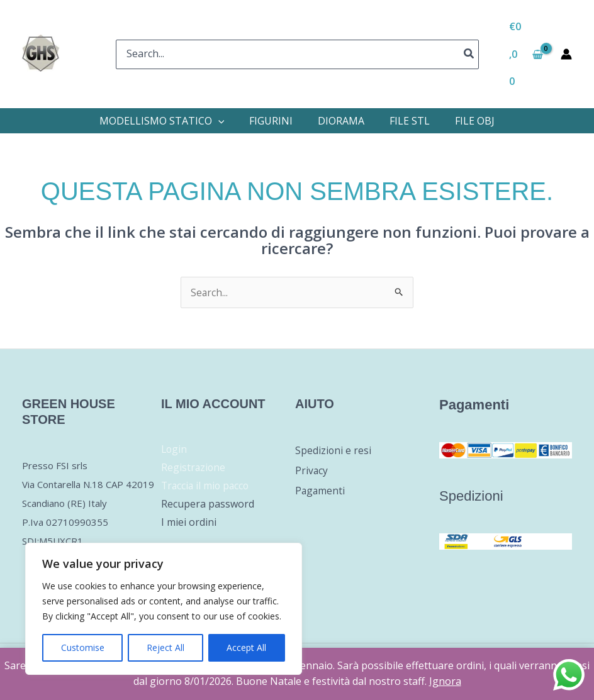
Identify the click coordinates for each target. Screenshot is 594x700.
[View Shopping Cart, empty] (526, 54)
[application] (218, 121)
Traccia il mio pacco (207, 486)
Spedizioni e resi (333, 451)
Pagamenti (321, 491)
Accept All (246, 647)
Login (175, 450)
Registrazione (194, 468)
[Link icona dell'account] (566, 54)
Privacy (312, 471)
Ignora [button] (445, 681)
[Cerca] (469, 54)
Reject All (165, 647)
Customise (83, 647)
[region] (164, 609)
